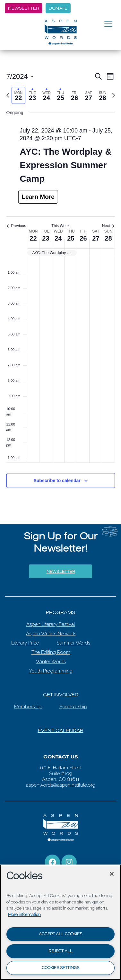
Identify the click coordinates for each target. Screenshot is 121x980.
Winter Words (51, 662)
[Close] (112, 874)
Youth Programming (51, 671)
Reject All (60, 951)
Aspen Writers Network (51, 634)
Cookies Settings (60, 968)
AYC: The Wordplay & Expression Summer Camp (66, 165)
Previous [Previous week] (16, 226)
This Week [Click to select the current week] (60, 226)
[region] (60, 922)
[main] (60, 262)
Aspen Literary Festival (51, 624)
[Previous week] (8, 95)
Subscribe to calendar (57, 481)
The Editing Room (51, 652)
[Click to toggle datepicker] (20, 76)
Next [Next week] (108, 226)
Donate (58, 8)
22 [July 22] (33, 238)
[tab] (19, 95)
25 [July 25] (71, 238)
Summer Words (73, 643)
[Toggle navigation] (108, 24)
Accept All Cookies (60, 934)
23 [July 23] (46, 238)
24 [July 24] (58, 238)
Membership (28, 707)
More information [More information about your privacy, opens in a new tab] (24, 915)
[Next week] (114, 95)
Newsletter (24, 8)
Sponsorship (73, 707)
